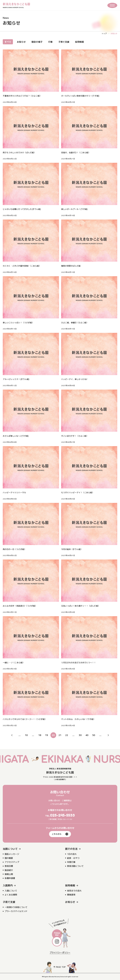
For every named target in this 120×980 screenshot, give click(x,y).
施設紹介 (9, 870)
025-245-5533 (62, 815)
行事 (50, 42)
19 (46, 735)
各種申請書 (10, 878)
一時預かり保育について (16, 907)
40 (87, 735)
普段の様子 (37, 42)
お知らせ (21, 42)
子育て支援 (64, 42)
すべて (8, 42)
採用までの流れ (74, 891)
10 (26, 735)
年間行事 (71, 862)
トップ (104, 34)
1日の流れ (72, 854)
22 (67, 735)
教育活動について (75, 866)
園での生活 (71, 849)
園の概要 (9, 858)
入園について (11, 891)
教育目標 (9, 866)
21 (60, 735)
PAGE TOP (60, 967)
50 (94, 735)
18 (40, 735)
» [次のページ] (108, 735)
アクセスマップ (12, 862)
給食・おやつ (73, 858)
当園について (10, 849)
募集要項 (71, 895)
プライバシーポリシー (60, 953)
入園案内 (8, 885)
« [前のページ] (12, 735)
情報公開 (9, 874)
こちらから (60, 834)
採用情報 (79, 42)
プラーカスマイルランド (16, 911)
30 (80, 735)
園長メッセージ (12, 854)
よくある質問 (11, 895)
